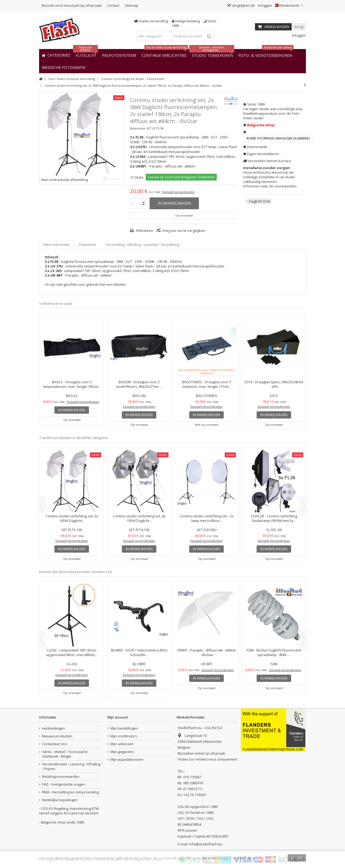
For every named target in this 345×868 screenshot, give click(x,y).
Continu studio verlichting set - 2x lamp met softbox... (207, 518)
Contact (113, 5)
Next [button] (303, 506)
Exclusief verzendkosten (178, 192)
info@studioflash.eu (206, 844)
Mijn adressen (122, 744)
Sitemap (132, 5)
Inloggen (265, 5)
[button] (64, 67)
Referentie (138, 128)
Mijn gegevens (122, 752)
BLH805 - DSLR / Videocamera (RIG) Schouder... (139, 652)
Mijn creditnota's (124, 736)
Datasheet (88, 245)
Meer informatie (57, 245)
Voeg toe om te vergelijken (184, 231)
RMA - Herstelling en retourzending (70, 792)
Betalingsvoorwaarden (61, 777)
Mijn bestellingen (124, 728)
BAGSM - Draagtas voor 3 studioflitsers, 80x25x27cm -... (139, 384)
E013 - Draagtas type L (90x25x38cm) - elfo (274, 384)
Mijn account (118, 717)
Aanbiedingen (54, 728)
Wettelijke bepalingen (60, 800)
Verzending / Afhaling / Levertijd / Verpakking (142, 245)
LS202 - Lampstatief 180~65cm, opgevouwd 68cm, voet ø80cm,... (72, 652)
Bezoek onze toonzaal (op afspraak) (72, 5)
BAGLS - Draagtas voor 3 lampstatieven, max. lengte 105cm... (72, 384)
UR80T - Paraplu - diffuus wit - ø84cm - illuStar (206, 652)
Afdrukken (144, 231)
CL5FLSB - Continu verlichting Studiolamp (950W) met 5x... (274, 518)
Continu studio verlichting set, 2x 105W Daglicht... (72, 518)
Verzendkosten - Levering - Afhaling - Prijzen (71, 766)
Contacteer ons (55, 744)
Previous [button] (42, 506)
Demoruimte (257, 147)
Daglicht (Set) (260, 201)
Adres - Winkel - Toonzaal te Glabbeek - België (65, 754)
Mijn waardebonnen (127, 760)
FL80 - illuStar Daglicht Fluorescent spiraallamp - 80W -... (274, 652)
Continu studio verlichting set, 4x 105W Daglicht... (139, 518)
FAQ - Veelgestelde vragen (64, 784)
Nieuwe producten (57, 736)
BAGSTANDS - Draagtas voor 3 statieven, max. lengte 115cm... (207, 384)
